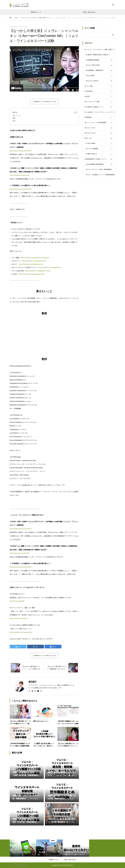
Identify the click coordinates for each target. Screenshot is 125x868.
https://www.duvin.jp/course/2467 (21, 189)
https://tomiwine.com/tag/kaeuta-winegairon (35, 258)
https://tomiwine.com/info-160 (19, 175)
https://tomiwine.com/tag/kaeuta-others (32, 274)
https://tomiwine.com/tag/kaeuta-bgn (34, 261)
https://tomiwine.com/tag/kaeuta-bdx (31, 264)
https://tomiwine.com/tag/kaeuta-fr (50, 267)
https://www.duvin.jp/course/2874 (21, 151)
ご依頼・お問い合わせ (89, 12)
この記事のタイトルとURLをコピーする (44, 102)
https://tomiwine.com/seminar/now (21, 632)
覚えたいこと (17, 116)
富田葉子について (36, 12)
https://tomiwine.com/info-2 (19, 619)
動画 (14, 118)
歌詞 (14, 121)
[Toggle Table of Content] (75, 112)
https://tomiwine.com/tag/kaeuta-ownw (38, 271)
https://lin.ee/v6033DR (17, 601)
